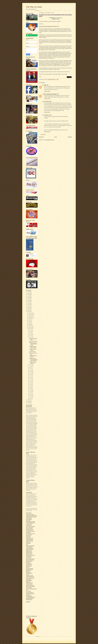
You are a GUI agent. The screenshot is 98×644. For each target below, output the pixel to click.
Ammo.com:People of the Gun (31, 517)
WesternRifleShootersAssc (31, 597)
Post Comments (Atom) (49, 140)
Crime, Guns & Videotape (30, 526)
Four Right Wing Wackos (30, 531)
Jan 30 (31, 331)
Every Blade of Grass (30, 530)
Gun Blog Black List (30, 538)
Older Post (70, 137)
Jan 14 (31, 380)
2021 (28, 293)
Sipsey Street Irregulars (30, 578)
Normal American (29, 561)
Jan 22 (31, 369)
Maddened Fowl (29, 550)
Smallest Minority (29, 580)
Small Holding (29, 579)
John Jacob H (28, 543)
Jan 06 (31, 391)
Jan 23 (31, 367)
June (29, 321)
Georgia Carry (28, 536)
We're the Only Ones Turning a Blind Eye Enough (33, 344)
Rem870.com (28, 571)
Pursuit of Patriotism (30, 568)
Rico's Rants (28, 572)
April (29, 324)
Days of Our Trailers (30, 528)
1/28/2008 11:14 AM (47, 132)
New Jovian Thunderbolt (30, 559)
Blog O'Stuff (28, 520)
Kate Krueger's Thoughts (30, 546)
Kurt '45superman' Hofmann (50, 94)
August (30, 319)
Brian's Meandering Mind (30, 522)
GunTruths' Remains (30, 541)
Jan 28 (31, 334)
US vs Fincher (28, 591)
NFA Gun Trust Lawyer (30, 560)
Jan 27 (31, 336)
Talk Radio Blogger (29, 583)
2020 (28, 295)
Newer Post (41, 137)
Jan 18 (31, 374)
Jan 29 (31, 333)
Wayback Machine (29, 596)
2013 (28, 305)
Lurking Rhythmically (30, 549)
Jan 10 (31, 386)
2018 (28, 297)
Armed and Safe (29, 518)
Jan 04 (31, 394)
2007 (28, 400)
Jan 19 (31, 373)
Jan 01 (31, 398)
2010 (28, 309)
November (30, 314)
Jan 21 (31, 370)
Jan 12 (31, 383)
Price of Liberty (29, 566)
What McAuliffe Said (30, 598)
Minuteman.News (29, 554)
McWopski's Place (29, 553)
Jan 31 (31, 330)
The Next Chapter (29, 584)
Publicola (28, 567)
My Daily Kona (29, 556)
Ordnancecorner (29, 564)
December (30, 313)
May (29, 323)
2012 (28, 306)
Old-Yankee (28, 562)
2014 (28, 303)
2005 (28, 403)
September (30, 317)
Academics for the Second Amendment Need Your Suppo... (33, 359)
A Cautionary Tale (32, 352)
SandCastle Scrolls (29, 573)
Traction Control (29, 588)
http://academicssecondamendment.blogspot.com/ (49, 26)
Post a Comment (43, 134)
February (30, 327)
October (30, 316)
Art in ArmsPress (29, 519)
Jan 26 (31, 337)
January (30, 329)
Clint (45, 85)
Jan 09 (31, 387)
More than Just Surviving (30, 555)
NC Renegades (29, 558)
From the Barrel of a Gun (30, 534)
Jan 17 (31, 376)
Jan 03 (31, 396)
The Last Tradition (29, 547)
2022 (28, 292)
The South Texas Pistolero (31, 586)
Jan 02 (31, 397)
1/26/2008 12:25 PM (47, 112)
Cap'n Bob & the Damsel (30, 523)
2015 (28, 302)
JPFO (27, 544)
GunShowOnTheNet (30, 540)
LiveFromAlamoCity (30, 548)
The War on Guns (34, 7)
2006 (28, 401)
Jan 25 (31, 365)
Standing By (28, 582)
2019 (28, 296)
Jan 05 (31, 393)
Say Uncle (28, 574)
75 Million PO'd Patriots (30, 514)
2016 (28, 300)
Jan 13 (31, 382)
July (29, 320)
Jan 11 (31, 384)
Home (56, 137)
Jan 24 (31, 366)
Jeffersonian (28, 542)
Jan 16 (31, 377)
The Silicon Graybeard (30, 585)
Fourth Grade (28, 532)
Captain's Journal (29, 524)
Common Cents (29, 525)
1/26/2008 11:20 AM (47, 91)
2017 (28, 299)
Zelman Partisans (29, 600)
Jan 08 (31, 389)
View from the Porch (30, 592)
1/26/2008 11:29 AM (47, 99)
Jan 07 (31, 390)
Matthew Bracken (29, 552)
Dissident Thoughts (29, 529)
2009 (28, 310)
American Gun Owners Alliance (32, 516)
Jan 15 (31, 379)
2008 (28, 312)
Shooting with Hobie (30, 576)
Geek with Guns (29, 535)
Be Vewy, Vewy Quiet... (33, 341)
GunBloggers (28, 537)
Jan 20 (31, 372)
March (30, 326)
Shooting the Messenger (30, 577)
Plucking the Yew (29, 565)
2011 (28, 307)
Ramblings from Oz (29, 570)
